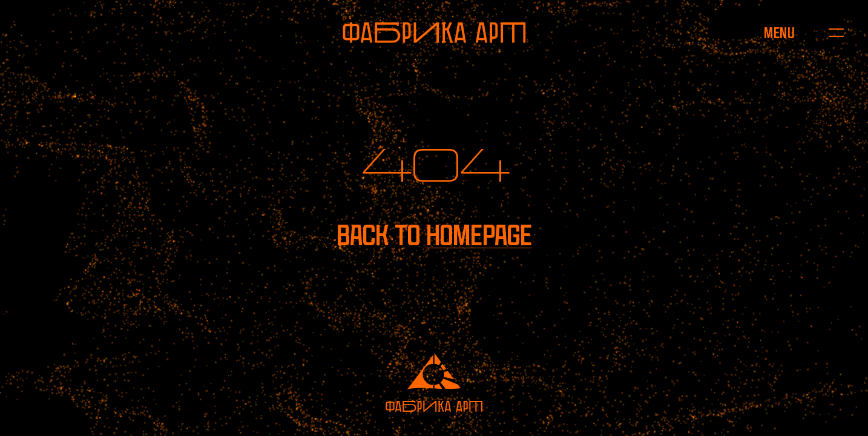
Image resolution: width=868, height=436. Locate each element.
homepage (479, 235)
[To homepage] (434, 33)
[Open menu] (779, 33)
